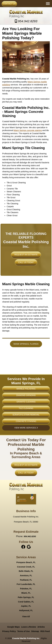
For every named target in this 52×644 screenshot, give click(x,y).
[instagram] (29, 547)
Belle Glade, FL (26, 571)
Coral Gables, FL (26, 602)
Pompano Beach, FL (26, 562)
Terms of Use (23, 631)
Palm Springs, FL (26, 597)
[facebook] (24, 547)
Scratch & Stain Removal (26, 415)
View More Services (26, 428)
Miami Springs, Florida (26, 344)
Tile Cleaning (26, 408)
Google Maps (13, 627)
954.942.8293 (26, 21)
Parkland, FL (26, 580)
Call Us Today (26, 262)
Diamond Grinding (26, 395)
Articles (41, 627)
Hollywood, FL (26, 610)
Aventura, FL (26, 575)
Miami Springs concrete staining (28, 130)
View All (26, 617)
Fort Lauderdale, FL (26, 584)
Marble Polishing (26, 389)
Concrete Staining (26, 421)
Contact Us (9, 4)
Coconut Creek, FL (26, 567)
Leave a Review (29, 627)
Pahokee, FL (26, 589)
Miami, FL (26, 593)
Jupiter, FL (26, 606)
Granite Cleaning (26, 402)
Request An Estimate (26, 255)
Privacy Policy (9, 631)
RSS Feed (45, 631)
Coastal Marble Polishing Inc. (26, 638)
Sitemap (35, 631)
